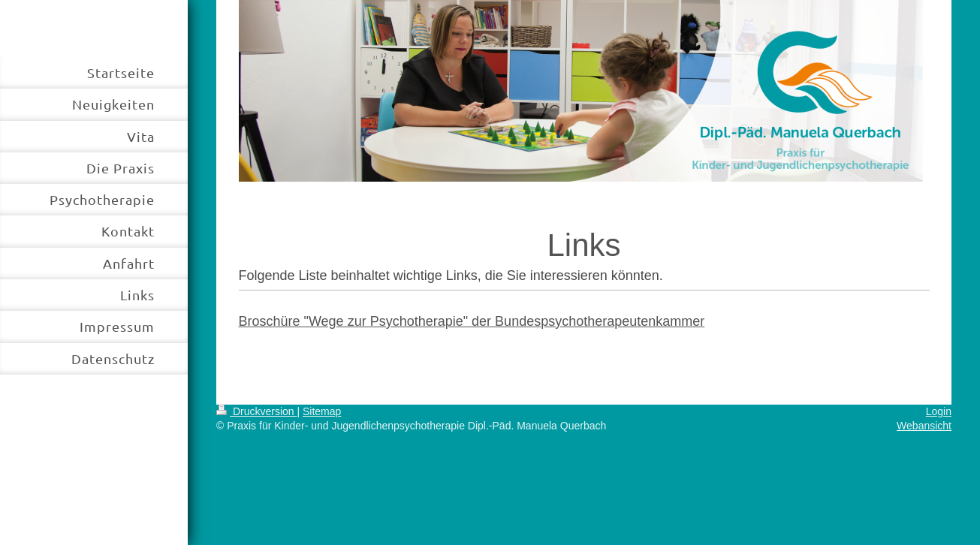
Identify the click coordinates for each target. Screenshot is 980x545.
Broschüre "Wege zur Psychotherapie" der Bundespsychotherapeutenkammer (472, 321)
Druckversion (256, 411)
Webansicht (924, 426)
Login (939, 411)
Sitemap (322, 411)
